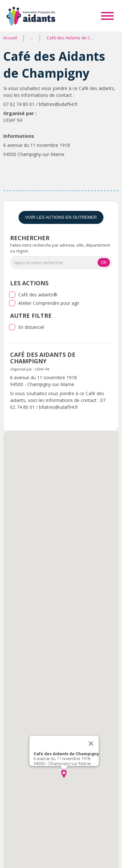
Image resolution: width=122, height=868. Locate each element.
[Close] (91, 744)
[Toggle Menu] (107, 16)
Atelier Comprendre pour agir (49, 303)
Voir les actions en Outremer (61, 217)
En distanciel (31, 327)
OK (104, 262)
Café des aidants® (38, 295)
